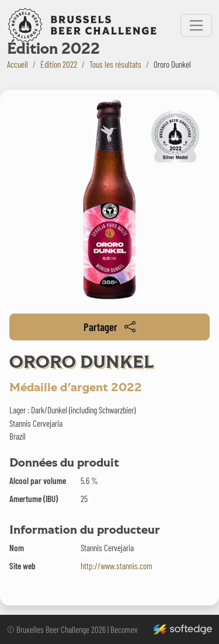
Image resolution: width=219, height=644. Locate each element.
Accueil (18, 64)
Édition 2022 (59, 64)
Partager (109, 327)
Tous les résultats (115, 64)
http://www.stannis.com (117, 566)
